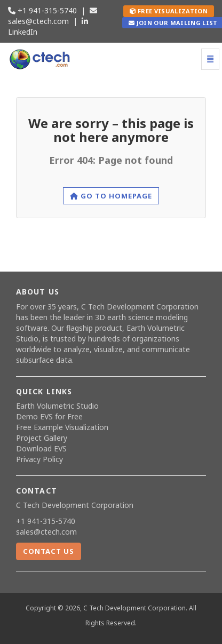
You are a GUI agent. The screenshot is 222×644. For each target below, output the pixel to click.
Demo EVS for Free (49, 416)
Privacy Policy (39, 459)
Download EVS (41, 448)
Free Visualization (169, 11)
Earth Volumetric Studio (57, 406)
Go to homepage (111, 196)
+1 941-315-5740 (42, 10)
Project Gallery (42, 438)
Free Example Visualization (62, 427)
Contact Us (49, 551)
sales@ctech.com (53, 17)
